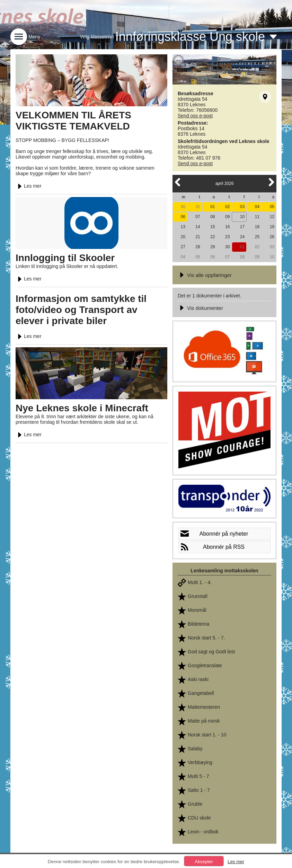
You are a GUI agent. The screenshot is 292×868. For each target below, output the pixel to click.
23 (227, 237)
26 (272, 237)
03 (242, 207)
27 (183, 247)
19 (272, 227)
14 (198, 227)
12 (272, 217)
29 (213, 247)
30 (183, 207)
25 (257, 237)
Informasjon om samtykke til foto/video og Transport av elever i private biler (81, 310)
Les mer (29, 186)
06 (183, 217)
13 (183, 227)
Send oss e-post (195, 116)
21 (198, 237)
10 (242, 217)
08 (213, 217)
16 (227, 227)
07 (198, 217)
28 (198, 247)
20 (183, 237)
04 (257, 207)
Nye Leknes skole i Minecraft (82, 408)
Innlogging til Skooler (65, 258)
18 (257, 227)
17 (242, 227)
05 (272, 207)
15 (213, 227)
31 (198, 207)
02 (227, 207)
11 (257, 217)
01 (213, 207)
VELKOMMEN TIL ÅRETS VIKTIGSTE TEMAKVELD (73, 121)
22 (213, 237)
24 (242, 237)
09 (227, 217)
